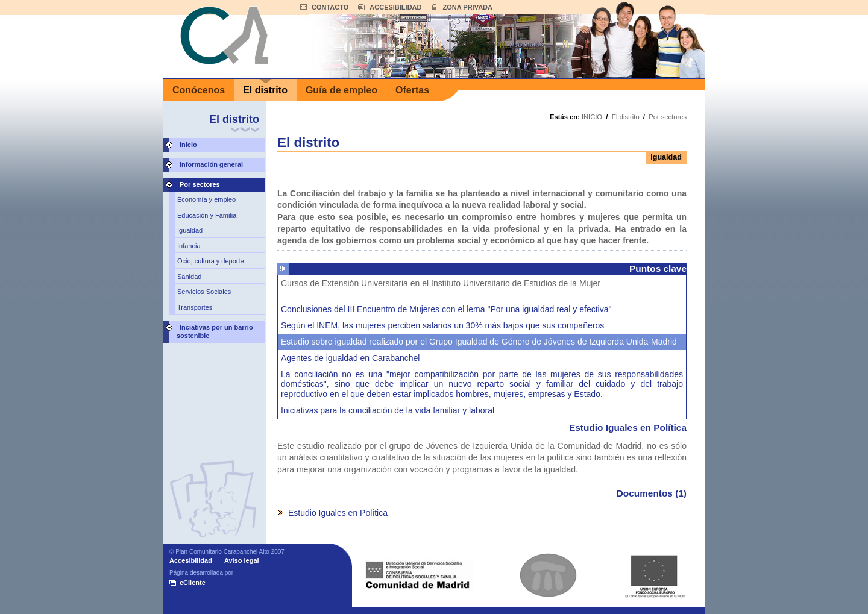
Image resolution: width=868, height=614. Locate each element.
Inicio (188, 145)
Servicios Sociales (204, 292)
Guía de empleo (341, 90)
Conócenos (199, 90)
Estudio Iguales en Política (338, 513)
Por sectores (200, 184)
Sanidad (189, 277)
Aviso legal (242, 560)
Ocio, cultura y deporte (211, 261)
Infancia (189, 246)
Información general (211, 164)
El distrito (265, 90)
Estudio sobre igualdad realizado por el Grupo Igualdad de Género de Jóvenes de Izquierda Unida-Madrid (479, 342)
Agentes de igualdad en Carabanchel (350, 358)
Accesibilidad (191, 560)
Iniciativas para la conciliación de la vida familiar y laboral (388, 410)
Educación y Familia (207, 215)
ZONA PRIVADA (467, 7)
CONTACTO (330, 7)
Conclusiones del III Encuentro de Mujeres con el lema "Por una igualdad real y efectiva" (446, 309)
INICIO (592, 117)
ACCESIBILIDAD (395, 7)
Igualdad (190, 230)
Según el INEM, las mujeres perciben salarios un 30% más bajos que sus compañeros (442, 325)
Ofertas (412, 90)
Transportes (195, 307)
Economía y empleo (206, 199)
